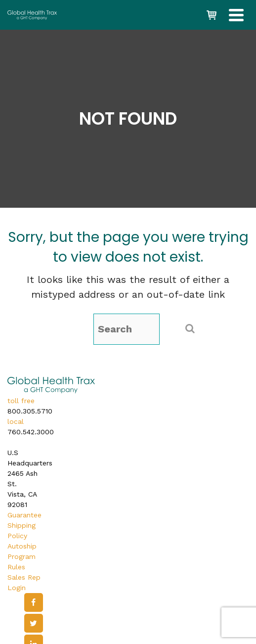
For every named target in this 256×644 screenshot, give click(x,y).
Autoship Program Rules (22, 556)
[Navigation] (236, 15)
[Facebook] (34, 602)
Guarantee (24, 515)
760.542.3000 (31, 432)
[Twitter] (34, 623)
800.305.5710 (30, 411)
